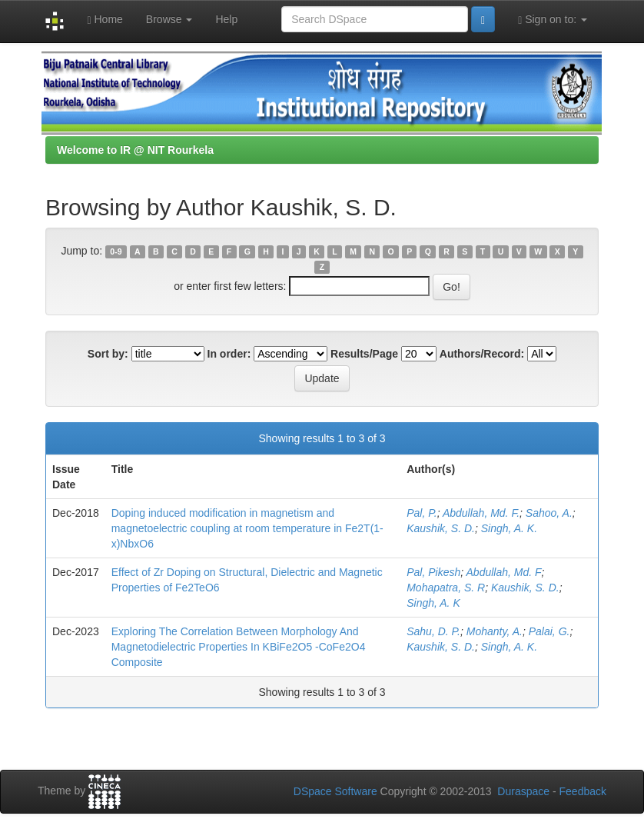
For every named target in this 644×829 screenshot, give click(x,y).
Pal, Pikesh (433, 572)
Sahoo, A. (549, 513)
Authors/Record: (482, 354)
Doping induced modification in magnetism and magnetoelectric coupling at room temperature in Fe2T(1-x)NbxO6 (247, 528)
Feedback (583, 791)
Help (226, 19)
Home (105, 20)
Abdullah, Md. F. (481, 513)
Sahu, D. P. (433, 631)
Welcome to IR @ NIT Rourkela (135, 150)
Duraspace (523, 791)
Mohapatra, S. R (446, 588)
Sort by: (108, 354)
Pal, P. (422, 513)
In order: (229, 354)
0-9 (116, 251)
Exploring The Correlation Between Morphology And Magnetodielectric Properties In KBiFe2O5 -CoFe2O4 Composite (239, 647)
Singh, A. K (433, 603)
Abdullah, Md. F (504, 572)
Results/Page (364, 354)
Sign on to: (553, 20)
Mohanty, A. (495, 631)
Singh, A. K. (509, 528)
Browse (169, 19)
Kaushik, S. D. (441, 528)
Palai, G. (549, 631)
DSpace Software (335, 791)
